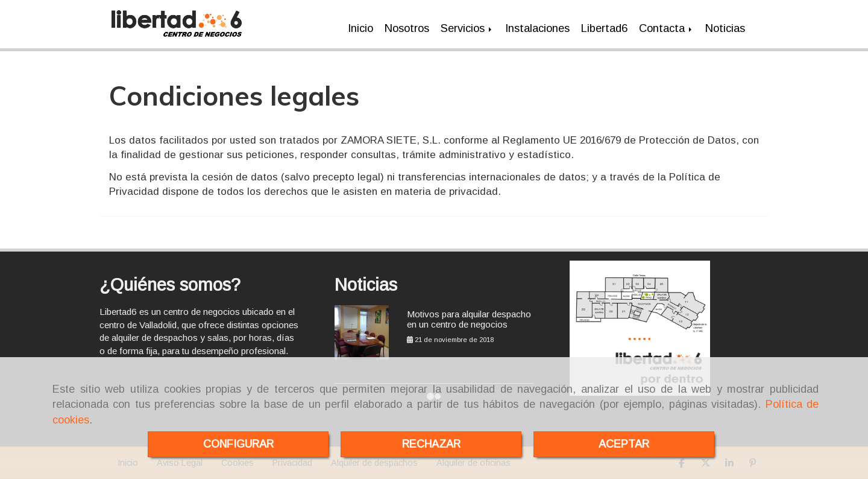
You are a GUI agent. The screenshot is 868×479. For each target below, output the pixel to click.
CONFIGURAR (238, 444)
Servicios (467, 28)
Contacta (666, 28)
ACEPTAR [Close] (624, 444)
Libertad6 (604, 28)
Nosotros (407, 28)
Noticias (725, 28)
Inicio (360, 28)
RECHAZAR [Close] (431, 444)
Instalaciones (537, 28)
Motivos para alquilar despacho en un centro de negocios (469, 319)
